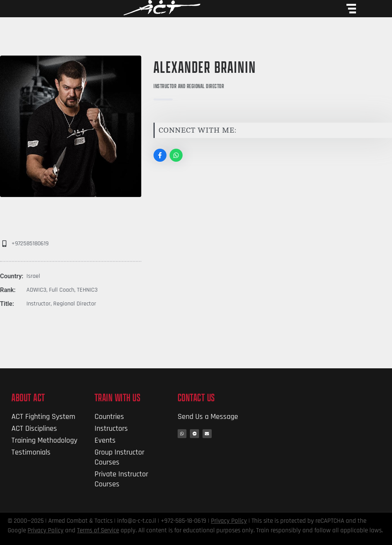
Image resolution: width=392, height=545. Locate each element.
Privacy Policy (229, 521)
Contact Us (196, 397)
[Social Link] (160, 155)
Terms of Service (98, 530)
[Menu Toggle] (351, 9)
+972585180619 (30, 244)
